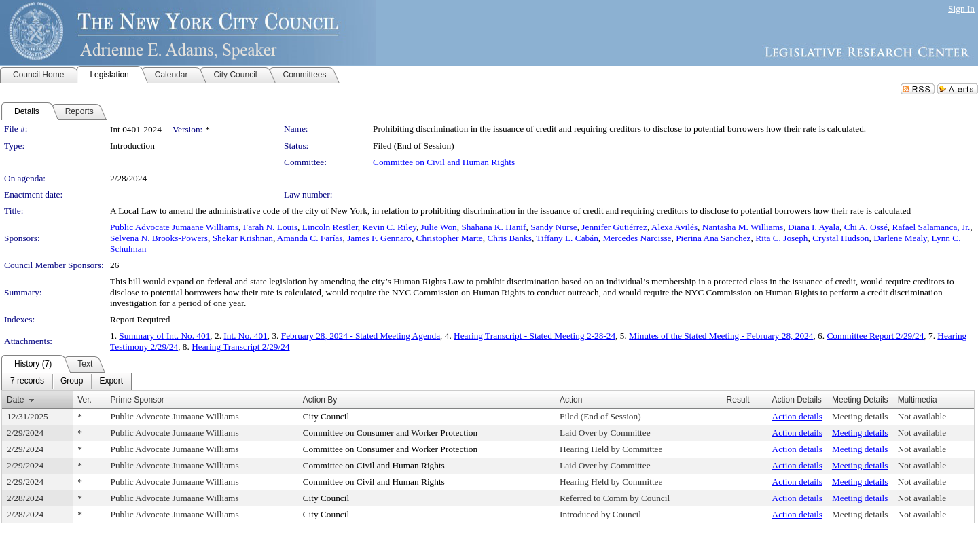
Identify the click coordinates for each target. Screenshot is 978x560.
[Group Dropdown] (72, 381)
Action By (320, 400)
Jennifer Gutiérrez (614, 227)
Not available (922, 416)
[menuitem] (27, 381)
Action (571, 400)
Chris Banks (509, 238)
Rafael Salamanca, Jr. (931, 227)
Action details (797, 416)
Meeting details (860, 416)
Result (738, 400)
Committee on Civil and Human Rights (444, 162)
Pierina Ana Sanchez (713, 238)
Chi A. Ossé (866, 227)
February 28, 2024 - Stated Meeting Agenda (361, 336)
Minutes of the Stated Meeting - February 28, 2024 (721, 336)
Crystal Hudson (840, 238)
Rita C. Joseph (781, 238)
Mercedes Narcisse (637, 238)
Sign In (961, 8)
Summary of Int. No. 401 (164, 336)
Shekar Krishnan (243, 238)
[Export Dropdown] (111, 381)
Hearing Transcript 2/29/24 (240, 347)
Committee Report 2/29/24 (875, 336)
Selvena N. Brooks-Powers (159, 238)
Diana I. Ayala (814, 227)
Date (15, 400)
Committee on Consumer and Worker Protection (390, 433)
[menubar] (67, 381)
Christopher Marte (450, 238)
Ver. (85, 400)
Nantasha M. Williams (743, 227)
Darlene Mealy (900, 238)
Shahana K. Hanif (493, 227)
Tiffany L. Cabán (567, 238)
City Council (326, 416)
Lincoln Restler (330, 227)
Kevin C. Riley (389, 227)
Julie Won (439, 227)
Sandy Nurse (554, 227)
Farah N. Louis (270, 227)
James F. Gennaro (379, 238)
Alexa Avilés (674, 227)
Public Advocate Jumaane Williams (174, 227)
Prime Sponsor (138, 400)
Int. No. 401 (245, 336)
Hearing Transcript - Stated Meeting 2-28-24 (535, 336)
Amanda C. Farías (310, 238)
